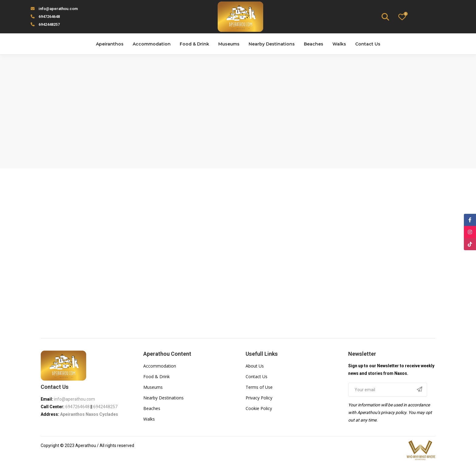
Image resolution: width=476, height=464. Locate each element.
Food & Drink (156, 377)
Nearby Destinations (163, 398)
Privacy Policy (259, 398)
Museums (153, 387)
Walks (149, 419)
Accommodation (160, 366)
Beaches (152, 408)
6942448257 (49, 24)
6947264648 (49, 17)
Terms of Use (259, 387)
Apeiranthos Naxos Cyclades (89, 414)
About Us (255, 366)
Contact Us (257, 377)
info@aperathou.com (58, 9)
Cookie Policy (259, 408)
